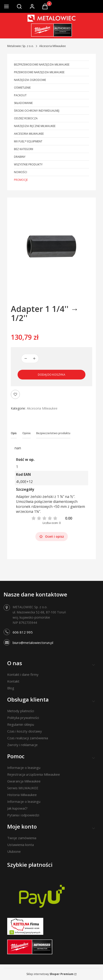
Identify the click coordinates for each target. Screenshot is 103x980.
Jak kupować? (17, 808)
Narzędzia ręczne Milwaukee (35, 126)
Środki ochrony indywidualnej (37, 111)
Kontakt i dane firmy (23, 674)
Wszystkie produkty (28, 164)
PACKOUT (20, 95)
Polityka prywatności (23, 718)
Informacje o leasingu (24, 768)
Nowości (21, 172)
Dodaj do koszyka (51, 375)
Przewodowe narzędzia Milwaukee (39, 72)
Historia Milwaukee (22, 795)
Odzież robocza (26, 118)
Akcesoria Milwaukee (53, 46)
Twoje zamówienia (22, 838)
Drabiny (20, 157)
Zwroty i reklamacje (22, 745)
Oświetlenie (22, 88)
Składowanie (23, 103)
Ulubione (14, 851)
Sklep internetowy (50, 974)
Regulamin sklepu (21, 724)
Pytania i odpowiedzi (23, 815)
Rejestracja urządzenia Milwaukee (34, 774)
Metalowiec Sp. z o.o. (21, 46)
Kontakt (13, 681)
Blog (11, 688)
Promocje (21, 180)
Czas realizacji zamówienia (28, 738)
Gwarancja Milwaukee (24, 781)
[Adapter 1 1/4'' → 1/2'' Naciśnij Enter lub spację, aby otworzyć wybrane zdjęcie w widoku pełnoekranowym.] (51, 246)
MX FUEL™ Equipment (28, 141)
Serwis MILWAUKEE (23, 788)
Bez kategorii (24, 149)
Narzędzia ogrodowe (30, 80)
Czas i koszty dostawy (25, 731)
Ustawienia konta (21, 845)
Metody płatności (21, 711)
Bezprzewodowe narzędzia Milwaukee (42, 65)
